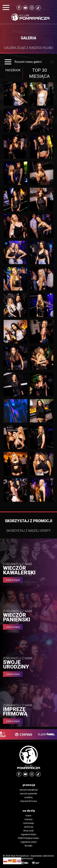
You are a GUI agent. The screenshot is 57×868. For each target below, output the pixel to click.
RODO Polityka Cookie (28, 838)
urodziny (28, 797)
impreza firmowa (28, 801)
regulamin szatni (29, 842)
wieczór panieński (28, 794)
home (28, 816)
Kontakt (28, 846)
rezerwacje (28, 823)
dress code (28, 831)
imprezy (29, 819)
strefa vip (29, 827)
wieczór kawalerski (29, 790)
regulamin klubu (28, 834)
